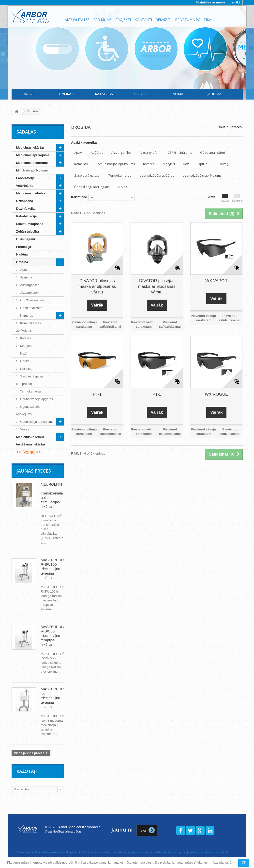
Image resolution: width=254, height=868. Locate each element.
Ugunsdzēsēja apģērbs (36, 399)
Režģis (225, 198)
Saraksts (237, 198)
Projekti (123, 20)
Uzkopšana (25, 201)
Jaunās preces (34, 471)
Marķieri (26, 346)
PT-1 (97, 394)
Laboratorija (25, 178)
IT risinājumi (26, 239)
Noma (178, 94)
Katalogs (104, 94)
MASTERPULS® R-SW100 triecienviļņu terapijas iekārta (55, 569)
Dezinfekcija (25, 209)
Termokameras (30, 391)
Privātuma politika (193, 20)
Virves (24, 429)
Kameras (26, 315)
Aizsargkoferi (29, 293)
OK (244, 862)
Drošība (22, 262)
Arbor (30, 94)
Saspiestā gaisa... (87, 175)
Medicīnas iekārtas (30, 147)
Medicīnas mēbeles (31, 193)
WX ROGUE (216, 394)
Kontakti (143, 20)
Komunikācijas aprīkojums (29, 327)
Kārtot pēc (79, 197)
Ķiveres (25, 338)
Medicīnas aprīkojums (33, 155)
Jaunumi (215, 94)
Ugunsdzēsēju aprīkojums (28, 410)
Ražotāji (27, 771)
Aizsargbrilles (29, 285)
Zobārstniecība (28, 231)
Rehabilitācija (27, 216)
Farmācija (24, 247)
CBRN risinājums (32, 300)
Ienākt (235, 2)
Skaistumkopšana (30, 224)
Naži (23, 353)
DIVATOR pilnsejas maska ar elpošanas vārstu (97, 286)
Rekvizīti (164, 20)
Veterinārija (25, 186)
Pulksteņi (26, 369)
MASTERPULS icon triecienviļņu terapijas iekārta (53, 698)
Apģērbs (26, 277)
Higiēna (22, 254)
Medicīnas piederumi (32, 163)
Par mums (102, 20)
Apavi (24, 270)
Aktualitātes (77, 20)
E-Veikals (67, 94)
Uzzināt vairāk (223, 862)
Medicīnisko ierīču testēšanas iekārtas (31, 441)
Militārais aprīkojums (32, 170)
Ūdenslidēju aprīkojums (37, 422)
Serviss (141, 94)
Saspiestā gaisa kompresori (30, 380)
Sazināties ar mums (211, 2)
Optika (24, 361)
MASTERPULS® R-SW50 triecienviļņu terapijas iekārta (55, 636)
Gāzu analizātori (31, 308)
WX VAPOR (216, 281)
